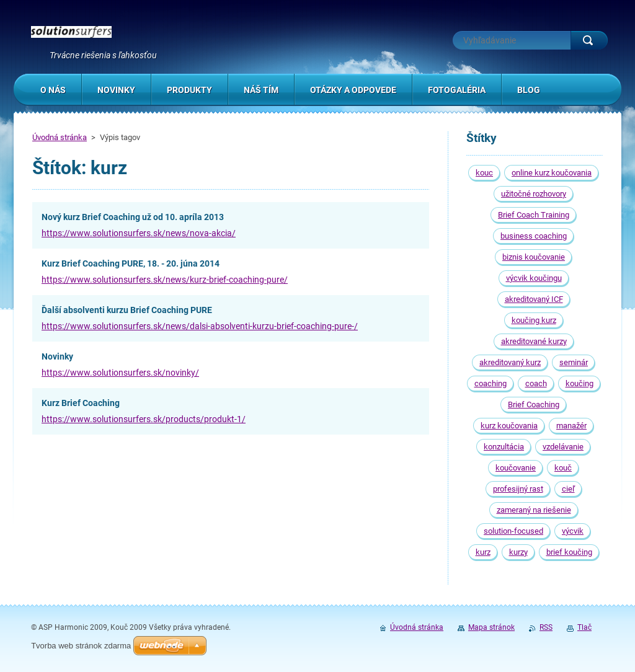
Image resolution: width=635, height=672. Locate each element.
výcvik (573, 531)
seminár (574, 362)
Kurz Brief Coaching (81, 403)
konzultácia (504, 447)
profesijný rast (518, 489)
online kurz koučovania (552, 173)
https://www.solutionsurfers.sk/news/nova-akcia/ (139, 233)
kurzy (518, 552)
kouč (563, 468)
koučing (579, 383)
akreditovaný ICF (534, 299)
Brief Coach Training (534, 215)
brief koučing (569, 552)
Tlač (584, 627)
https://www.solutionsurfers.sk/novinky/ (120, 373)
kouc (484, 173)
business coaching (534, 236)
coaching (491, 383)
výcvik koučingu (534, 278)
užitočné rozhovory (534, 194)
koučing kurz (534, 320)
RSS (546, 627)
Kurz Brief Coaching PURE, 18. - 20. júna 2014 (131, 263)
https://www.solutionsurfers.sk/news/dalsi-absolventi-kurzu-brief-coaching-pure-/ (200, 326)
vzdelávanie (563, 447)
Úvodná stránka (60, 137)
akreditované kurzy (534, 341)
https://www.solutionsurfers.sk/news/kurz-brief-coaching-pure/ (165, 280)
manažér (571, 426)
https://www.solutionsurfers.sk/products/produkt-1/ (144, 419)
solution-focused (513, 531)
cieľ (568, 489)
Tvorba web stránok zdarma (81, 646)
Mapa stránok (491, 627)
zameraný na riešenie (534, 510)
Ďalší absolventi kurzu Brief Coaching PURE (127, 310)
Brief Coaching (534, 405)
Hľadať (589, 40)
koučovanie (516, 468)
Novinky (57, 356)
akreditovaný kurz (510, 362)
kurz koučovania (509, 426)
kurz (483, 552)
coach (536, 383)
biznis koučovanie (534, 257)
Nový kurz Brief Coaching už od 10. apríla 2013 (133, 217)
